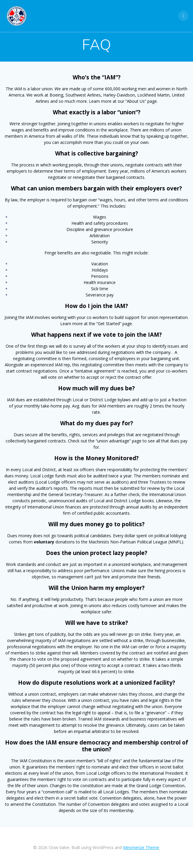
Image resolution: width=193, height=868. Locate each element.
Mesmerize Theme (141, 847)
